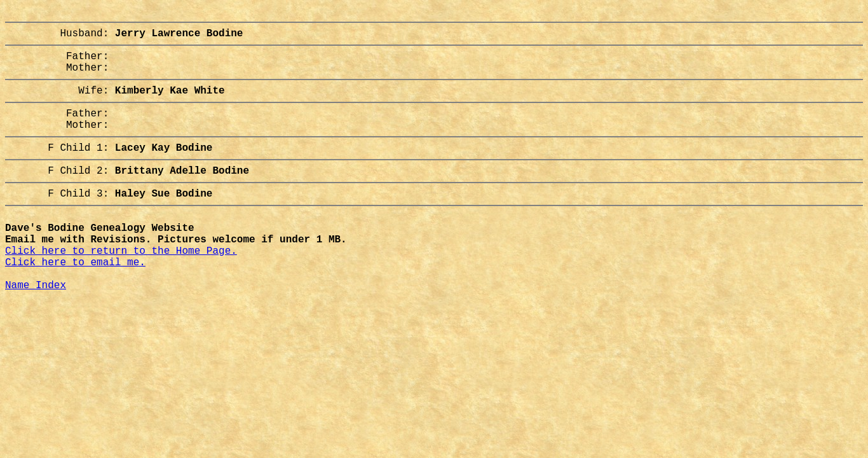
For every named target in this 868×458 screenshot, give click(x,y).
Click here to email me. (75, 300)
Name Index (36, 328)
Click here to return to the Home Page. (121, 286)
